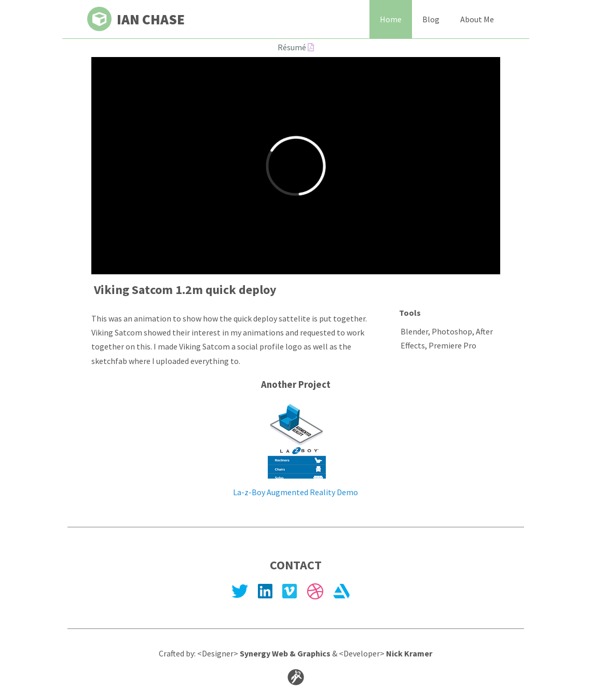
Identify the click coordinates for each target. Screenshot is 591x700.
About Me (477, 19)
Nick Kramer (409, 653)
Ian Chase (136, 19)
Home (391, 19)
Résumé (296, 47)
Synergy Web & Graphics (285, 653)
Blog (431, 19)
